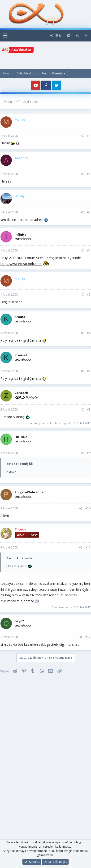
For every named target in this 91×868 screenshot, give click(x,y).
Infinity (20, 234)
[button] (5, 36)
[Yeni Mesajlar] (86, 36)
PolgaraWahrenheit (30, 492)
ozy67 (19, 621)
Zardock (21, 393)
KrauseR (21, 317)
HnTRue (21, 437)
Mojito (11, 102)
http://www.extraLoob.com (21, 264)
